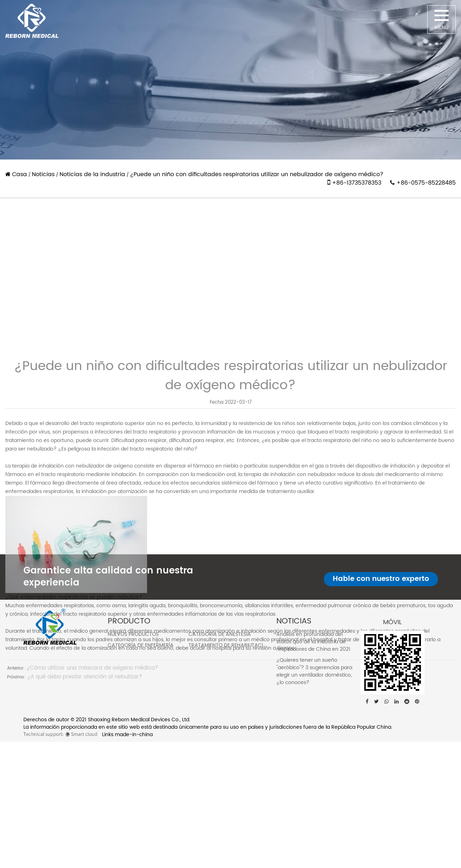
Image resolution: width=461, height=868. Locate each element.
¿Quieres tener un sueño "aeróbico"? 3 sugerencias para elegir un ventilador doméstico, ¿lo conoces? (314, 671)
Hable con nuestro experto (381, 579)
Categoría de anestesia (220, 634)
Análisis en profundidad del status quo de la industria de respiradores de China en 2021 (313, 642)
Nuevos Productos (133, 634)
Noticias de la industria (92, 174)
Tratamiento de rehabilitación (229, 645)
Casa (19, 174)
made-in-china (134, 735)
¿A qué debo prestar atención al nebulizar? (85, 776)
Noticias (43, 174)
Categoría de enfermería (141, 645)
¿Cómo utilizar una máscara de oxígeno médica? (92, 767)
